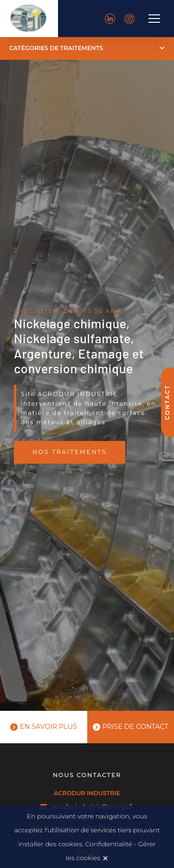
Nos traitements (70, 452)
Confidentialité (109, 844)
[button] (87, 48)
